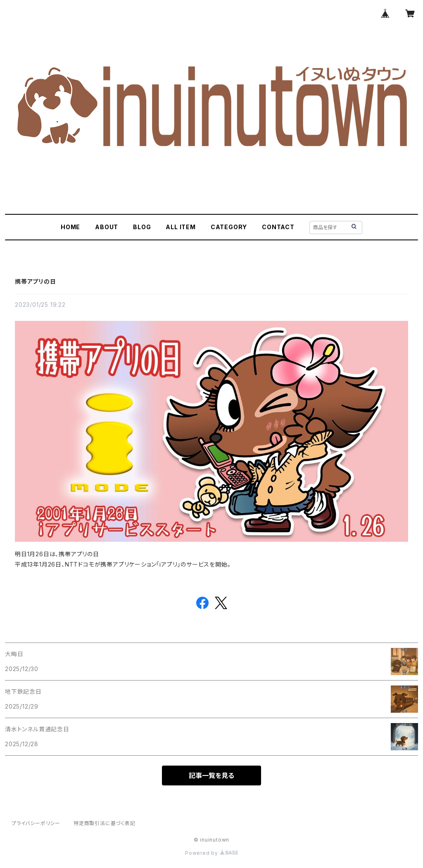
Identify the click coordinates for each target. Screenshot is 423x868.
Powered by (211, 853)
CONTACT (278, 227)
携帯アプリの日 (36, 281)
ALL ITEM (181, 227)
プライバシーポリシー (36, 823)
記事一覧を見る (211, 776)
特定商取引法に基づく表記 (105, 823)
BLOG (142, 227)
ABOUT (107, 227)
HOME (70, 227)
